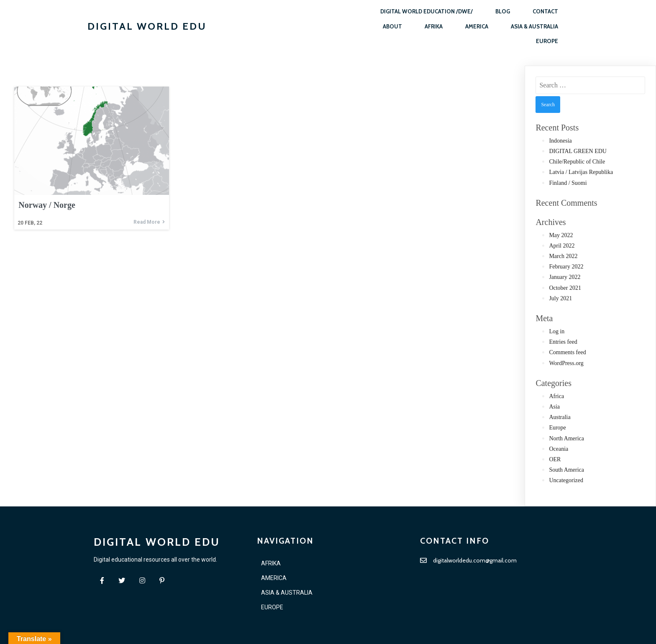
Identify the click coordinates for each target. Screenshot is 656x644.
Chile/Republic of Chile (577, 162)
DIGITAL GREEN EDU (578, 151)
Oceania (559, 449)
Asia (554, 407)
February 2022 (566, 267)
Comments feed (567, 352)
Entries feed (563, 342)
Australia (560, 417)
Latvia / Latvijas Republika (581, 172)
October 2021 (565, 288)
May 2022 (561, 235)
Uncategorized (566, 480)
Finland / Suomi (568, 183)
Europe (557, 428)
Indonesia (560, 141)
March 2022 (563, 256)
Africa (556, 396)
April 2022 (562, 246)
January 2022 (565, 277)
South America (566, 470)
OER (555, 459)
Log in (557, 331)
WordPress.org (566, 363)
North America (566, 438)
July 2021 (560, 298)
